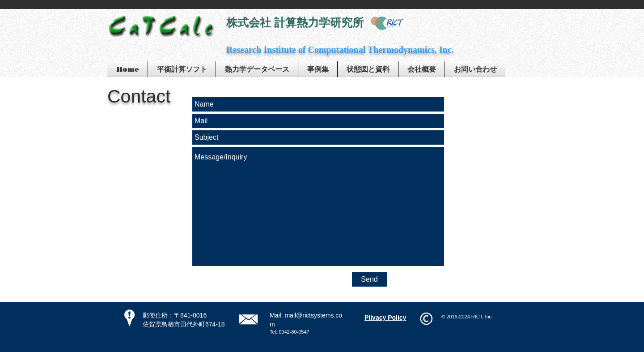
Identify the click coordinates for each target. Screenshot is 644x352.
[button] (318, 69)
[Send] (369, 279)
